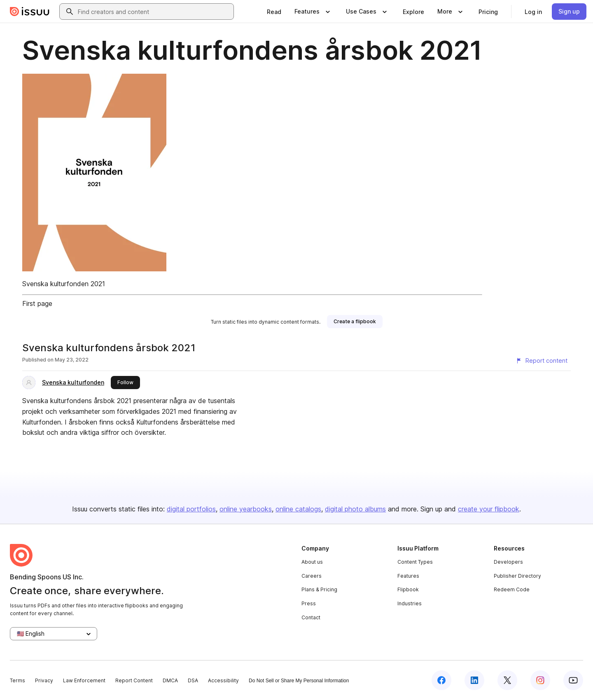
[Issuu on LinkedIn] (474, 680)
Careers (312, 576)
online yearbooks (246, 509)
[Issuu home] (30, 12)
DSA (193, 680)
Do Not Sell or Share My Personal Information (299, 681)
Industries (410, 603)
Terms (18, 680)
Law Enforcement (84, 680)
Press (309, 603)
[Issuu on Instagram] (540, 680)
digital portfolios (191, 509)
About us (312, 562)
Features (408, 576)
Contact (311, 617)
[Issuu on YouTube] (573, 680)
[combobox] (154, 12)
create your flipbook (489, 509)
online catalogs (298, 509)
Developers (508, 562)
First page (37, 303)
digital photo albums (355, 509)
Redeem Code (512, 589)
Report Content (134, 680)
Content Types (415, 562)
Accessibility (223, 680)
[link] (274, 12)
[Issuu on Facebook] (441, 680)
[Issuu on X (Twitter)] (507, 680)
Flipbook (408, 589)
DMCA (170, 680)
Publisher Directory (517, 576)
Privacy (44, 680)
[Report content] (542, 361)
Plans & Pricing (319, 589)
